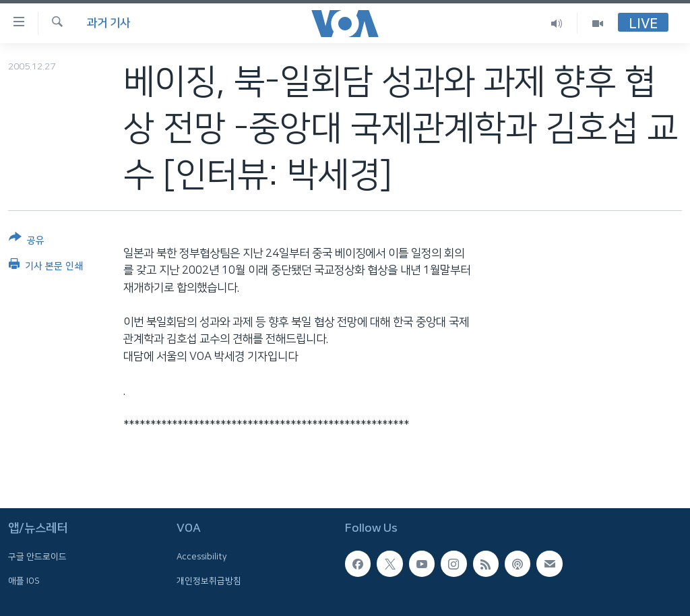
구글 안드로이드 (37, 557)
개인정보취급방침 (209, 580)
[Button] (27, 242)
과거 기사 (108, 23)
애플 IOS (24, 580)
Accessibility (202, 557)
